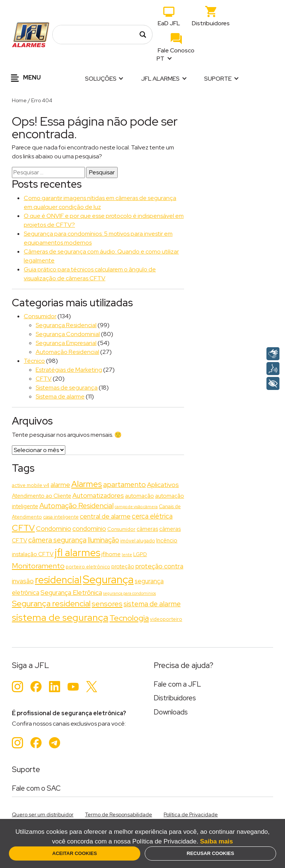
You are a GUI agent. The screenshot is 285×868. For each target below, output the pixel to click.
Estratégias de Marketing (69, 370)
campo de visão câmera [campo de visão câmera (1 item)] (136, 507)
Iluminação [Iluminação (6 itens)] (103, 540)
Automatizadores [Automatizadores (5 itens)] (98, 495)
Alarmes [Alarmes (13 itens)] (87, 484)
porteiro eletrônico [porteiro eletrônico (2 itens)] (88, 567)
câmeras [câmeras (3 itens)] (147, 529)
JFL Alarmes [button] (160, 79)
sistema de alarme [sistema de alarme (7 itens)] (152, 604)
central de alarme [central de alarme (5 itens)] (105, 516)
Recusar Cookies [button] (210, 853)
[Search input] (98, 35)
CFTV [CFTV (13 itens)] (23, 528)
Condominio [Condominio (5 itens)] (54, 528)
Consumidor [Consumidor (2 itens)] (121, 529)
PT (161, 59)
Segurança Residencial (66, 325)
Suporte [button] (218, 79)
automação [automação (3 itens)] (140, 496)
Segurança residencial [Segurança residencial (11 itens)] (51, 604)
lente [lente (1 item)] (127, 555)
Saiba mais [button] (217, 841)
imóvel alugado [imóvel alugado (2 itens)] (138, 541)
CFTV (44, 379)
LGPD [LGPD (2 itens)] (140, 554)
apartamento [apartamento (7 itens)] (125, 484)
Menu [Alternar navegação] (25, 78)
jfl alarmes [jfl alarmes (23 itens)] (77, 553)
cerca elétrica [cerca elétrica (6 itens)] (152, 516)
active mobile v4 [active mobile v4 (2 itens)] (31, 485)
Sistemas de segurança (67, 388)
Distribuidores (211, 23)
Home (19, 100)
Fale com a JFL (177, 684)
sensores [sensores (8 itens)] (107, 604)
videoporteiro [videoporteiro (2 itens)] (166, 619)
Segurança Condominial (68, 334)
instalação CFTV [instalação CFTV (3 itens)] (33, 554)
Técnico (34, 361)
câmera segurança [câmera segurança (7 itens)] (57, 540)
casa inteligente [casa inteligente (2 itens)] (61, 517)
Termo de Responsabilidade (119, 814)
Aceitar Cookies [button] (75, 853)
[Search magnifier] (143, 35)
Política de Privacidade (191, 814)
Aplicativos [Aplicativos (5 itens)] (163, 485)
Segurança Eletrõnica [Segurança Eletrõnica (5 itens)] (71, 592)
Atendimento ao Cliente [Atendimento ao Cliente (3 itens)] (42, 496)
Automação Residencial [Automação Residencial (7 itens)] (76, 506)
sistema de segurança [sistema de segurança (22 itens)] (60, 617)
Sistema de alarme (60, 396)
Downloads (171, 712)
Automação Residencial (67, 352)
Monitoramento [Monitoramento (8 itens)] (38, 566)
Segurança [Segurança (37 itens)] (108, 579)
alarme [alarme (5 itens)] (60, 485)
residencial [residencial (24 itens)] (58, 580)
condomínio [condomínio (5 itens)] (89, 528)
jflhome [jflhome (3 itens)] (111, 554)
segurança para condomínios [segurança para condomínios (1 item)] (130, 593)
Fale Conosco (176, 50)
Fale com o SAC (36, 788)
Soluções (101, 79)
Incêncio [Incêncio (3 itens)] (167, 541)
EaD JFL (169, 23)
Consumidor (40, 316)
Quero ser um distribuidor (43, 814)
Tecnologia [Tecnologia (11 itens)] (129, 618)
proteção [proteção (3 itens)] (123, 567)
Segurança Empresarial (66, 343)
